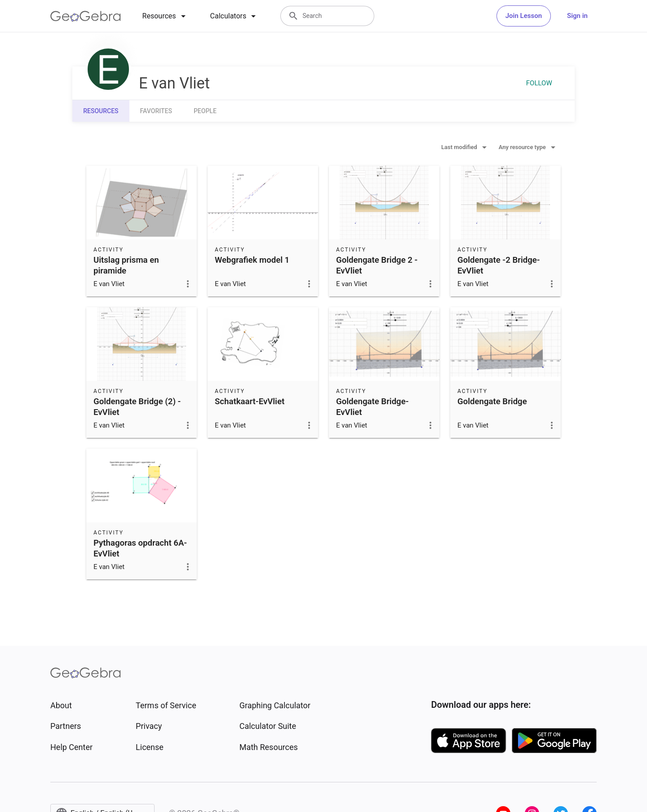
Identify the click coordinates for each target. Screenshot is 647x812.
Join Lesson (524, 16)
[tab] (166, 16)
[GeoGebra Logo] (86, 16)
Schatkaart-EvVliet (250, 402)
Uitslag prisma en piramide (126, 265)
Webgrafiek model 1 (252, 260)
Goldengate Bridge (492, 402)
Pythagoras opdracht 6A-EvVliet (140, 548)
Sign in (577, 16)
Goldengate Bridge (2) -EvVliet (137, 407)
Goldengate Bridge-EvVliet (372, 407)
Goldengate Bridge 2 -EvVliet (377, 265)
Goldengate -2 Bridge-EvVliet (499, 265)
